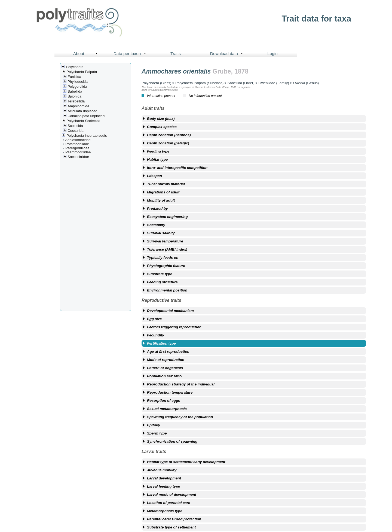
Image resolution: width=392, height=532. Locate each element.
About (87, 54)
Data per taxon (131, 54)
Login (272, 54)
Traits (176, 54)
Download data (228, 54)
